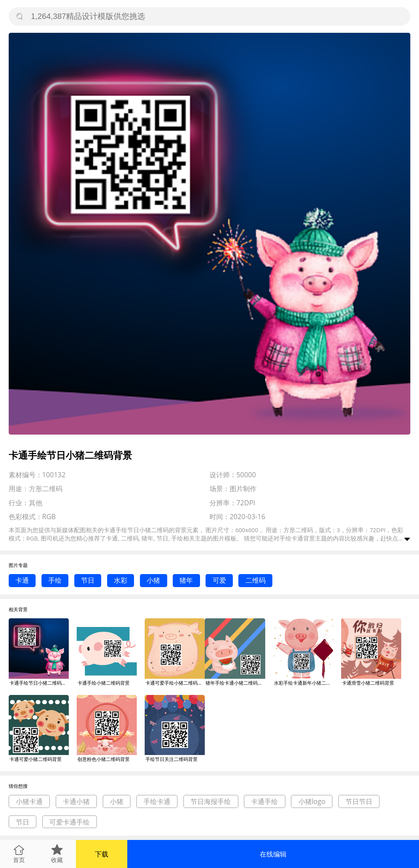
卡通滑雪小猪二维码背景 (368, 683)
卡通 (22, 580)
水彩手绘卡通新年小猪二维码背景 (304, 683)
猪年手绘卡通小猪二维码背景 (235, 683)
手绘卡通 (291, 538)
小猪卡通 (29, 801)
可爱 (219, 580)
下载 (102, 854)
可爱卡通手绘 (70, 822)
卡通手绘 (264, 801)
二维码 (256, 580)
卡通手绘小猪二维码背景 (104, 683)
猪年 (186, 580)
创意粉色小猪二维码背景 (104, 759)
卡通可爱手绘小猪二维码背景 (175, 683)
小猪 (153, 580)
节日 (88, 580)
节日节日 (359, 801)
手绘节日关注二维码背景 (172, 759)
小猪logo (312, 801)
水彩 (121, 580)
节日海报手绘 (211, 801)
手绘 (55, 580)
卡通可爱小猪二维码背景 (36, 759)
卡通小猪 (76, 801)
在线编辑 (273, 854)
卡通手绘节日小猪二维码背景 (39, 683)
